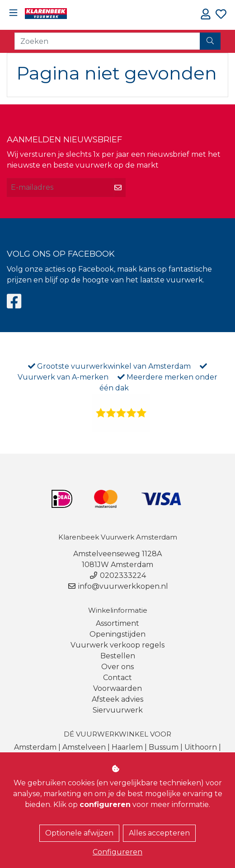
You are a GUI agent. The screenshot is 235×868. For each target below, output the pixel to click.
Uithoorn (201, 747)
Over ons (117, 667)
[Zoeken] (107, 41)
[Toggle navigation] (13, 13)
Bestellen (118, 656)
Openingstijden (117, 634)
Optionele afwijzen (79, 833)
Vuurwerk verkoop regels (117, 645)
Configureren (117, 852)
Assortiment (117, 623)
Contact (117, 678)
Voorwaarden (117, 688)
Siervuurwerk (118, 710)
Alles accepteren (159, 833)
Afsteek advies (117, 699)
